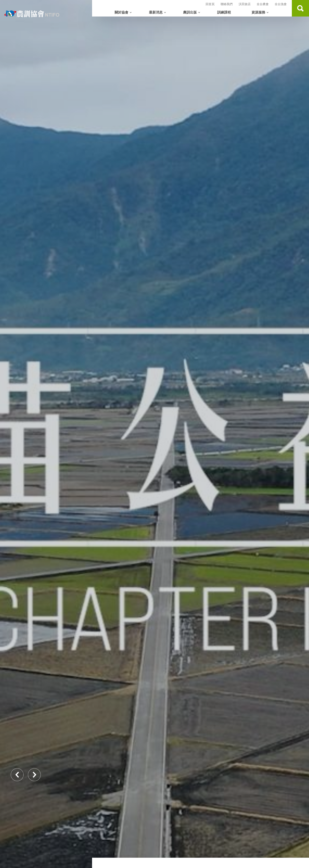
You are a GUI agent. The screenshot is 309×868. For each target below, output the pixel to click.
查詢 (300, 8)
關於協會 (121, 12)
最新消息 (156, 12)
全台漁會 (281, 4)
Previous (17, 775)
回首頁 (210, 4)
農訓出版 (190, 12)
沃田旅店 (245, 4)
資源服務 (258, 12)
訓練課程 (224, 12)
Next (34, 775)
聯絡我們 (227, 4)
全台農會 (263, 4)
